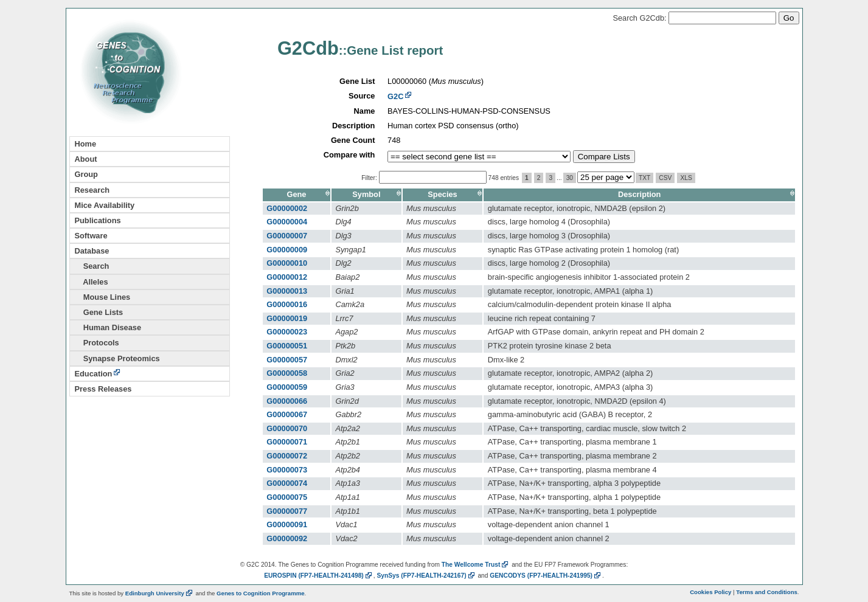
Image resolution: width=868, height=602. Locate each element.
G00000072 (287, 456)
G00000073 (287, 470)
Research (92, 190)
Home (86, 144)
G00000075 (287, 497)
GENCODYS (546, 576)
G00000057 (287, 360)
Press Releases (103, 389)
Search (92, 266)
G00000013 (287, 291)
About (86, 159)
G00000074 (287, 483)
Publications (98, 220)
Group (86, 174)
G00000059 (287, 387)
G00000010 (287, 263)
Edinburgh (160, 593)
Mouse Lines (103, 297)
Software (91, 236)
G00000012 (287, 277)
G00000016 (287, 304)
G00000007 (287, 236)
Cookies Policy (710, 592)
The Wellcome (476, 565)
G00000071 (287, 442)
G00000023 (287, 332)
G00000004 (287, 222)
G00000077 (287, 511)
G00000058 (287, 373)
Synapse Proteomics (117, 358)
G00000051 (287, 346)
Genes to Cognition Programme (260, 593)
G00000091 (287, 524)
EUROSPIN (319, 576)
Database (92, 251)
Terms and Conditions (767, 592)
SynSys (426, 576)
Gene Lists (99, 312)
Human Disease (108, 327)
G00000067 (287, 414)
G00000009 (287, 250)
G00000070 (287, 428)
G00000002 (287, 208)
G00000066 (287, 401)
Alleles (92, 282)
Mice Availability (105, 205)
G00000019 (287, 318)
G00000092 (287, 538)
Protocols (97, 343)
